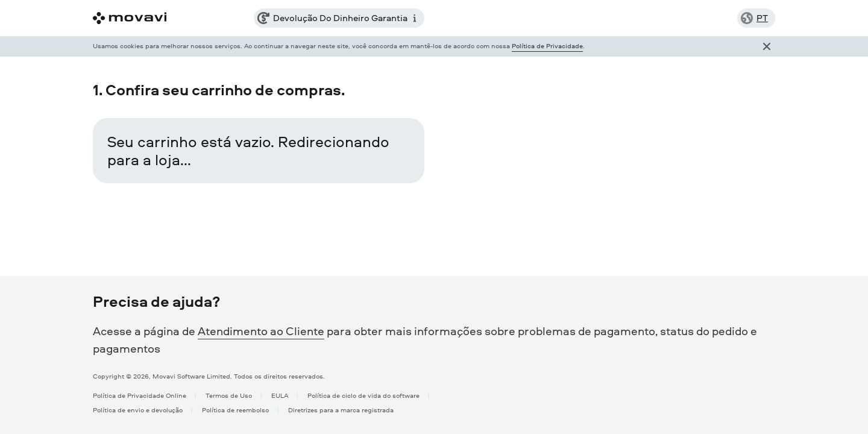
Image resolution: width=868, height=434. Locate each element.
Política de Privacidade (547, 46)
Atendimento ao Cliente (261, 331)
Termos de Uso (229, 395)
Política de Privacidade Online (140, 395)
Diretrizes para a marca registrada (341, 410)
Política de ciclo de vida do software (363, 395)
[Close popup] (767, 46)
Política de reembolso (235, 410)
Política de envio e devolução (138, 410)
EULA (280, 395)
